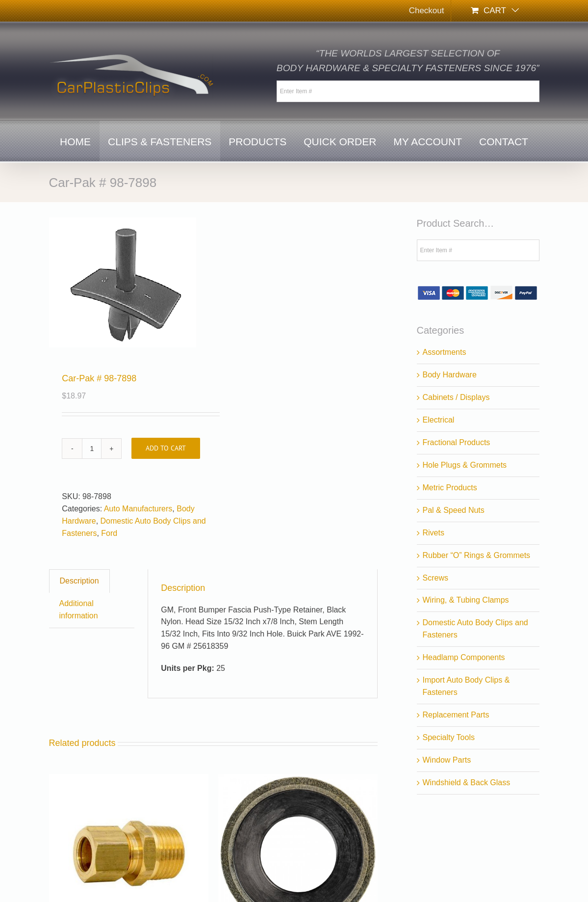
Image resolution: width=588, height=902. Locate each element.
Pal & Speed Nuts (454, 510)
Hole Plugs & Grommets (465, 465)
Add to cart (166, 448)
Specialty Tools (449, 737)
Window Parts (447, 760)
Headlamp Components (464, 657)
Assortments (445, 352)
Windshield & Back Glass (467, 783)
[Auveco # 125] (129, 780)
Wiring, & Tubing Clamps (466, 600)
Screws (435, 578)
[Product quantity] (92, 449)
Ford (109, 533)
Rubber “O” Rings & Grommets (477, 555)
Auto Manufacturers (138, 509)
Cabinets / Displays (456, 397)
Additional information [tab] (79, 610)
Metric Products (450, 488)
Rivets (434, 533)
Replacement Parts (456, 715)
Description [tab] (79, 581)
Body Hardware (450, 375)
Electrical (439, 420)
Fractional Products (457, 442)
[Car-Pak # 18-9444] (298, 780)
